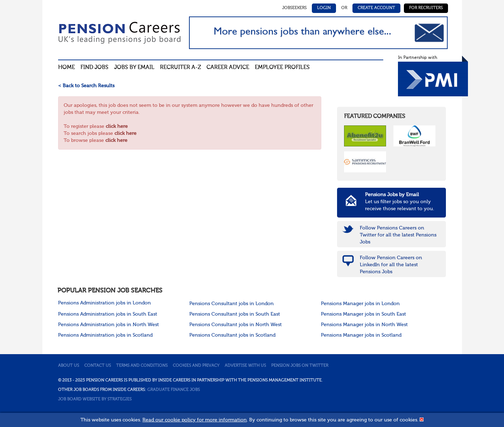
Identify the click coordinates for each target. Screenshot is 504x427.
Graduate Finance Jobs (174, 390)
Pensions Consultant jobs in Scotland (232, 335)
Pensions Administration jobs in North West (108, 325)
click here (117, 126)
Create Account (376, 8)
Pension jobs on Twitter (300, 366)
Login (324, 8)
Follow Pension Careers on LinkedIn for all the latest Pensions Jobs (391, 265)
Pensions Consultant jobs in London (232, 304)
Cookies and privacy (196, 366)
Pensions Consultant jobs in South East (235, 314)
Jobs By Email (134, 68)
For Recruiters (426, 8)
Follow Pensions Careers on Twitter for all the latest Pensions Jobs (398, 235)
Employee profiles (282, 68)
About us (69, 366)
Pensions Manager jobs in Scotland (361, 335)
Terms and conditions (142, 366)
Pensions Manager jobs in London (360, 304)
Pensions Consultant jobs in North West (236, 325)
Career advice (228, 68)
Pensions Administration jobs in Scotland (105, 335)
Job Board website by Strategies (95, 399)
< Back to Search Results (86, 86)
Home (66, 68)
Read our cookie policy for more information (195, 420)
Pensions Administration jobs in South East (108, 314)
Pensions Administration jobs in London (104, 303)
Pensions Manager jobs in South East (363, 314)
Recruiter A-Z (180, 68)
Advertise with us (245, 366)
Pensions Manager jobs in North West (364, 325)
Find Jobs (94, 68)
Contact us (98, 366)
